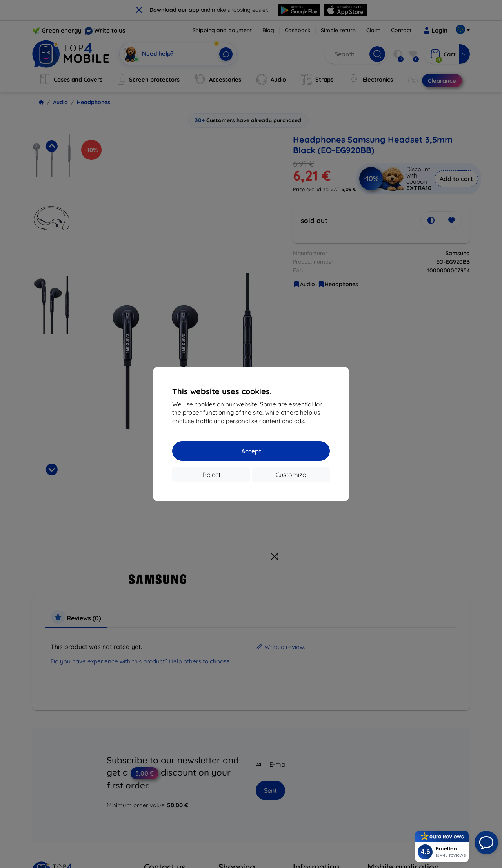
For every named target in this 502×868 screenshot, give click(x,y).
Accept (251, 451)
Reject (211, 475)
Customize (291, 475)
